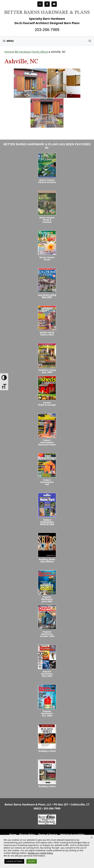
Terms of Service (48, 835)
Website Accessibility (72, 835)
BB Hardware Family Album (32, 52)
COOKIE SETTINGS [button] (14, 861)
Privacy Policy (27, 835)
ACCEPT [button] (32, 861)
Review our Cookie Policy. (41, 853)
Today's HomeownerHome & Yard (47, 522)
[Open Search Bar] (90, 41)
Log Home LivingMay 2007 (47, 296)
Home (8, 52)
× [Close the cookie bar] (92, 837)
